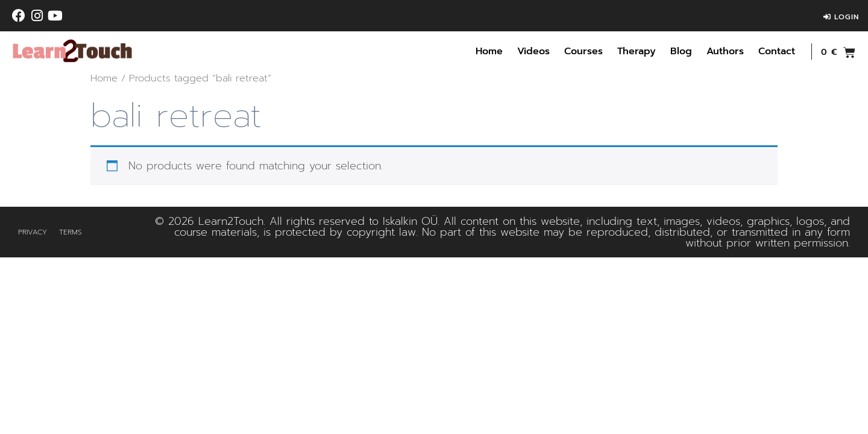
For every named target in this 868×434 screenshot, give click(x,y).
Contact (777, 51)
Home (489, 51)
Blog (681, 51)
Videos (533, 51)
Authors (725, 51)
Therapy (637, 51)
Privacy (33, 232)
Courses (583, 51)
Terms (71, 232)
